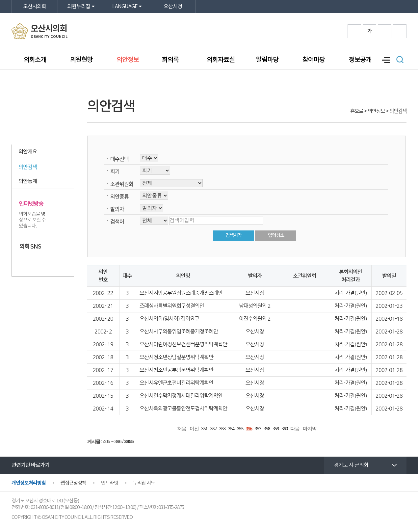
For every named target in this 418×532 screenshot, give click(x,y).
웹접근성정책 (73, 483)
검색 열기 (400, 60)
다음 (295, 429)
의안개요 (28, 152)
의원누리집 (79, 7)
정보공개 (360, 60)
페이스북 (24, 260)
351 (205, 429)
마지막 (310, 429)
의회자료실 (221, 60)
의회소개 (35, 60)
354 (231, 429)
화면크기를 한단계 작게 (385, 31)
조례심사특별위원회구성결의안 (172, 306)
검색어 (117, 221)
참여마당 (314, 60)
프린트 (400, 31)
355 (240, 429)
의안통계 (28, 181)
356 (249, 429)
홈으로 (357, 111)
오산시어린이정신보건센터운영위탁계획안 (183, 344)
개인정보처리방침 (29, 483)
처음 (182, 429)
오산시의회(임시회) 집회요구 (169, 319)
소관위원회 (122, 184)
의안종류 (119, 196)
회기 (115, 171)
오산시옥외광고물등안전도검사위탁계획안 (183, 408)
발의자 (117, 209)
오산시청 (173, 7)
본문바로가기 (0, 0)
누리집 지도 (144, 483)
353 (222, 429)
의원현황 (81, 60)
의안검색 (28, 167)
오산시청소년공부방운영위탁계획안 (176, 370)
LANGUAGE (125, 7)
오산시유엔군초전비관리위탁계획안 (176, 383)
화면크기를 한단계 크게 (354, 31)
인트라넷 (110, 483)
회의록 (171, 60)
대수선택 (119, 159)
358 (267, 429)
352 (213, 429)
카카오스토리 (37, 260)
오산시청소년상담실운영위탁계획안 (176, 357)
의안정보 (128, 60)
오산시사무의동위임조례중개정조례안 (179, 331)
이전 (194, 429)
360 (285, 429)
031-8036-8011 (45, 507)
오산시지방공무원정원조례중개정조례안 (181, 293)
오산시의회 (35, 7)
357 (258, 429)
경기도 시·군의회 (351, 465)
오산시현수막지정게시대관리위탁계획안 (181, 396)
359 (276, 429)
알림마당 (267, 60)
